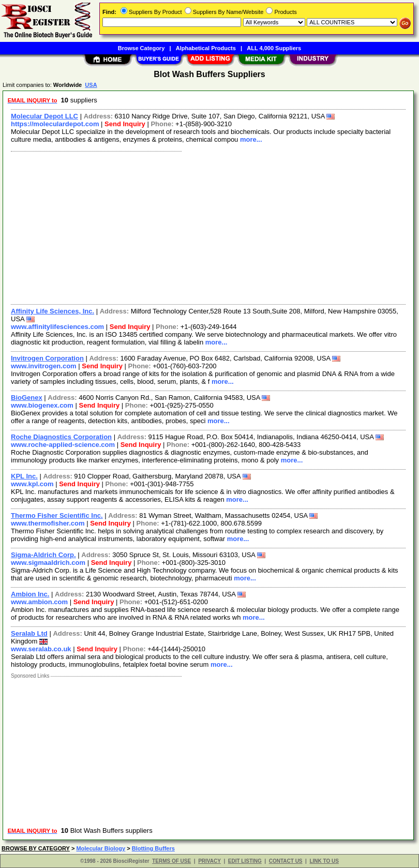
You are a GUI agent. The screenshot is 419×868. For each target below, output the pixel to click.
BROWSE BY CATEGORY (36, 848)
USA (91, 85)
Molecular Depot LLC (44, 116)
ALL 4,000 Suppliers (274, 48)
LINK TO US (324, 861)
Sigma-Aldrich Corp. (43, 555)
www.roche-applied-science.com (63, 445)
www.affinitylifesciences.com (57, 327)
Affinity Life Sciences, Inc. (53, 311)
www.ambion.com (39, 602)
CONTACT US (286, 861)
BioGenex (27, 398)
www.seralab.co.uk (41, 649)
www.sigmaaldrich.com (48, 563)
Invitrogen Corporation (47, 358)
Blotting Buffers (153, 848)
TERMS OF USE (171, 861)
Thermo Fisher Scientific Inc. (57, 515)
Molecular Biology (101, 848)
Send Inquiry (125, 124)
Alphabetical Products (206, 48)
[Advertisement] (206, 227)
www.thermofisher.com (48, 523)
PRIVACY (209, 861)
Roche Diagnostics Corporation (61, 437)
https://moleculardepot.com (55, 124)
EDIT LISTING (245, 861)
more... (251, 139)
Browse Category (141, 48)
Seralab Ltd (29, 633)
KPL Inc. (24, 476)
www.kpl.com (32, 484)
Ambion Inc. (30, 594)
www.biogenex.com (42, 405)
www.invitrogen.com (44, 366)
